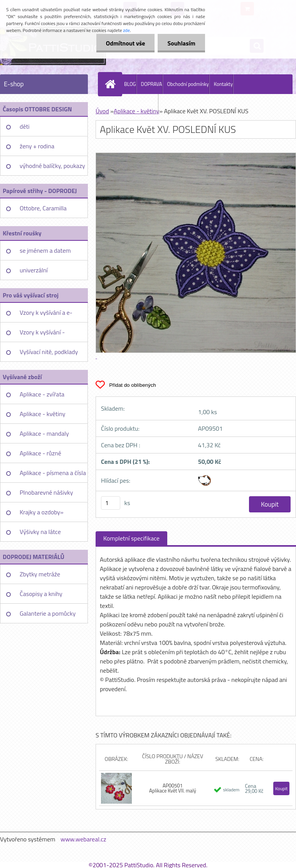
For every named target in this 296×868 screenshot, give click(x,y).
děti (25, 126)
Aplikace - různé (40, 453)
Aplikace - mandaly (44, 433)
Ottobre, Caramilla (43, 208)
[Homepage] (112, 84)
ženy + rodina (37, 146)
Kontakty (223, 84)
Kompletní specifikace (131, 538)
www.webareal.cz (83, 839)
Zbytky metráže (40, 574)
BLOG (130, 84)
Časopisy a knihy (41, 594)
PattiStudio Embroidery (134, 104)
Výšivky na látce (40, 532)
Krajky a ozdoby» (42, 512)
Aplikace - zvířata (42, 394)
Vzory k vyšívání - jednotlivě (42, 335)
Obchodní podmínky (188, 84)
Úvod (102, 111)
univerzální (34, 270)
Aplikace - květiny (42, 414)
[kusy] (111, 503)
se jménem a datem (45, 250)
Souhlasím (181, 43)
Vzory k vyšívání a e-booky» (46, 315)
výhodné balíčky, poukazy (52, 166)
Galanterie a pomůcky (48, 613)
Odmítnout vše (126, 43)
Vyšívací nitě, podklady (49, 352)
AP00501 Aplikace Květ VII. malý (173, 788)
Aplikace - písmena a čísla (53, 473)
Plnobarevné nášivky (46, 492)
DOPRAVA (152, 84)
